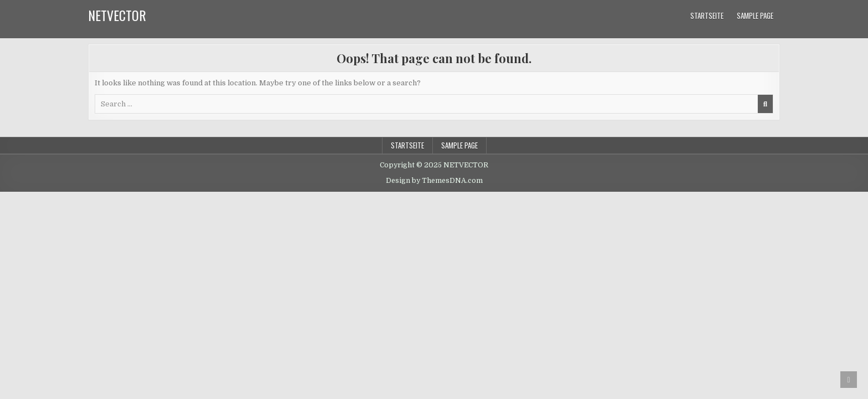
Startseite (707, 16)
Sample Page (755, 16)
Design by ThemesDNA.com (434, 181)
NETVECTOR (117, 15)
